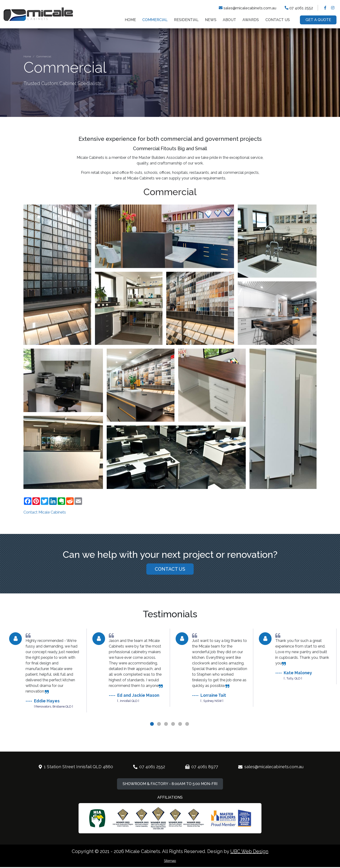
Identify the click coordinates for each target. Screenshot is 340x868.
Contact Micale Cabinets (45, 512)
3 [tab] (166, 740)
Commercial (44, 56)
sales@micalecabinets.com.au (247, 8)
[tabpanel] (45, 681)
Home (27, 56)
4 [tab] (174, 740)
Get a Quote (318, 20)
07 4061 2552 (299, 8)
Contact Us (170, 579)
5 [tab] (181, 740)
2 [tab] (159, 740)
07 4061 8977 (201, 777)
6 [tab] (188, 740)
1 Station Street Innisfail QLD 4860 (75, 777)
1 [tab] (152, 740)
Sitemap (170, 861)
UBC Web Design (249, 851)
